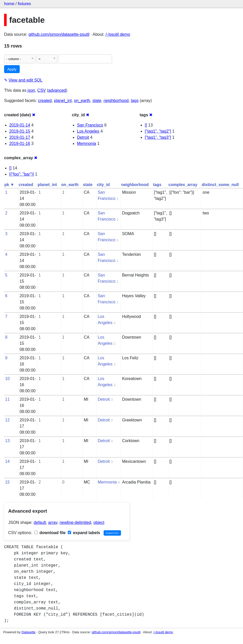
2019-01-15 (20, 131)
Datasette (29, 632)
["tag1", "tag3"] (158, 137)
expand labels (84, 533)
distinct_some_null (220, 185)
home (9, 4)
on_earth (82, 101)
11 (7, 399)
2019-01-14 (20, 125)
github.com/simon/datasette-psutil (59, 34)
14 (7, 461)
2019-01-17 (20, 137)
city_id (103, 185)
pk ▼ (9, 185)
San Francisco (90, 125)
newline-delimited (75, 522)
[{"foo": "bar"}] (22, 174)
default (40, 522)
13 (7, 441)
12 (7, 420)
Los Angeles (88, 131)
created (45, 101)
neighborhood (116, 101)
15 (7, 482)
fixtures (24, 4)
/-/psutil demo (118, 34)
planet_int (63, 101)
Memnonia (87, 143)
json (31, 90)
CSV (42, 90)
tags (135, 101)
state (97, 101)
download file (50, 533)
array (53, 522)
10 (7, 379)
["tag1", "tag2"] (158, 131)
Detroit (83, 137)
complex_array (183, 185)
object (99, 522)
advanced (57, 90)
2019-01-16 (20, 143)
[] (146, 125)
